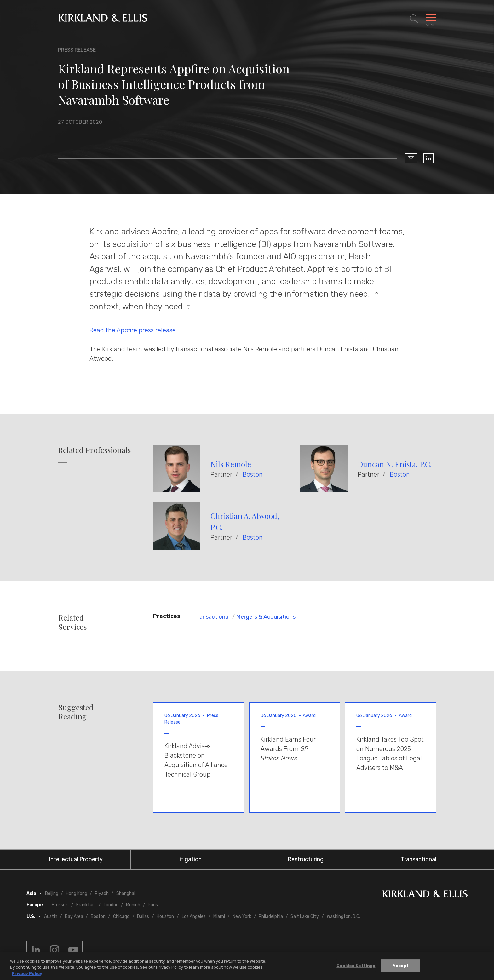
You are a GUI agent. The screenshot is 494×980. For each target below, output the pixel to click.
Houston (165, 917)
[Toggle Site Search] (414, 19)
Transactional (212, 617)
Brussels (60, 905)
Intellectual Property (76, 859)
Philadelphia (271, 917)
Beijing (52, 894)
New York (242, 917)
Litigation (189, 859)
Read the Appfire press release (133, 330)
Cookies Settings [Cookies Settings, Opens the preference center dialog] (356, 968)
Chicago (121, 917)
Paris (153, 905)
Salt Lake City (305, 917)
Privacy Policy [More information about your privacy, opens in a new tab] (27, 976)
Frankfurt (86, 905)
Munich (133, 905)
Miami (219, 917)
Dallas (143, 917)
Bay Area (74, 917)
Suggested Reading (76, 712)
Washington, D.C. (343, 917)
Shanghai (126, 894)
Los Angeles (194, 917)
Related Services (72, 622)
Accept (401, 968)
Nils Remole (231, 464)
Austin (51, 917)
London (111, 905)
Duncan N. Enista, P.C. (395, 464)
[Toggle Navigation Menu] (431, 19)
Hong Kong (77, 894)
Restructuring (306, 859)
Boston (253, 474)
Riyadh (102, 894)
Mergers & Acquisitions (266, 617)
